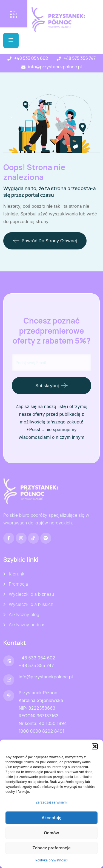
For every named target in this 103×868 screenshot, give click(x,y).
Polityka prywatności (51, 860)
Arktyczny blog (24, 614)
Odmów (51, 833)
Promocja (18, 584)
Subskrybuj (47, 386)
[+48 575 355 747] (59, 59)
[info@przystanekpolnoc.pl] (23, 67)
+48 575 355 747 (80, 58)
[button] (95, 746)
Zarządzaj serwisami (51, 802)
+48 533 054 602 (31, 58)
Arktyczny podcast (28, 625)
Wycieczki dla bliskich (31, 604)
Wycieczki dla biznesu (31, 594)
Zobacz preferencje (51, 848)
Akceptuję (51, 818)
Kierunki (17, 574)
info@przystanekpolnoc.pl (55, 67)
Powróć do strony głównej (45, 241)
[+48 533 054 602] (9, 59)
